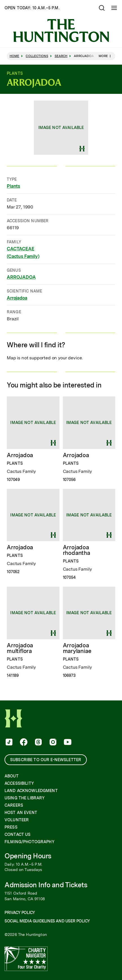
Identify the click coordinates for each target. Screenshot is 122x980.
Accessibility (19, 783)
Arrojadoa (17, 298)
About (12, 776)
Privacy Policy (20, 913)
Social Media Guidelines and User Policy (47, 921)
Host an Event (21, 813)
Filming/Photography (29, 842)
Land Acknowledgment (31, 791)
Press (11, 827)
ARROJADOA (21, 277)
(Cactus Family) (23, 256)
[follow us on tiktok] (8, 743)
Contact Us (17, 834)
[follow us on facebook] (23, 743)
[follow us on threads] (38, 743)
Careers (14, 805)
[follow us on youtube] (67, 743)
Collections (37, 56)
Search (61, 56)
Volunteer (17, 820)
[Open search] (102, 8)
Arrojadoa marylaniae (77, 648)
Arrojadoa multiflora (20, 648)
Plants (13, 186)
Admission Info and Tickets (46, 885)
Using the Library (25, 798)
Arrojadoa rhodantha (76, 550)
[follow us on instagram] (52, 743)
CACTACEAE (21, 249)
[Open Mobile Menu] (114, 8)
